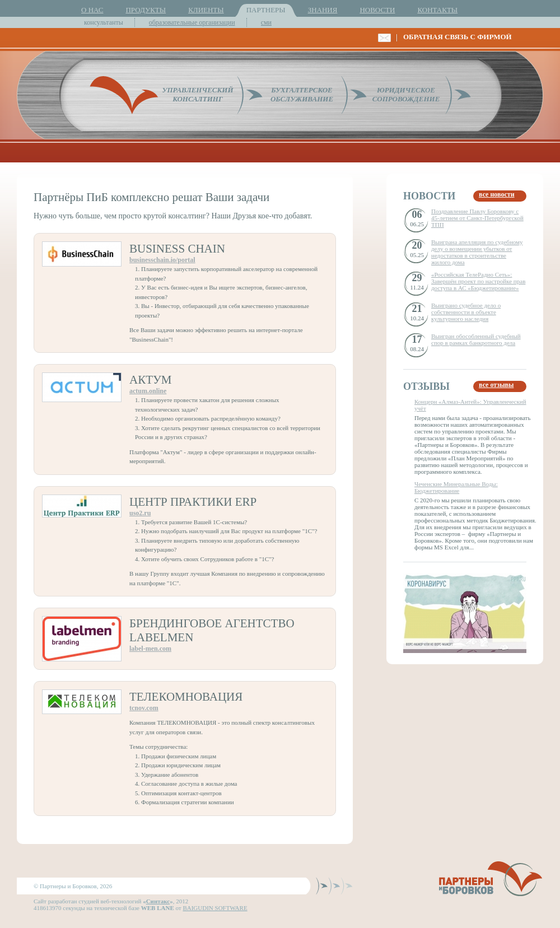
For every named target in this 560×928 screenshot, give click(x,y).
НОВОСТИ (377, 10)
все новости (497, 194)
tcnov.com (144, 708)
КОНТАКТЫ (437, 10)
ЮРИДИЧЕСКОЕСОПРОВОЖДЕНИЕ (406, 94)
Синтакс (158, 901)
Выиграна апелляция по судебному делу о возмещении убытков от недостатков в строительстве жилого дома (477, 252)
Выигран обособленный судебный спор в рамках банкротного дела (476, 339)
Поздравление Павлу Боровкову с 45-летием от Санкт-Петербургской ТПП (477, 218)
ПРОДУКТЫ (146, 10)
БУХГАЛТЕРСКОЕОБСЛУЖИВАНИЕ (302, 94)
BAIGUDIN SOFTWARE (215, 908)
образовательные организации (192, 22)
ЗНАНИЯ (323, 10)
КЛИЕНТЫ (206, 10)
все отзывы (496, 385)
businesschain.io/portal (162, 260)
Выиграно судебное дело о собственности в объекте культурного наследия (466, 312)
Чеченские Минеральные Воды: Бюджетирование (456, 487)
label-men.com (150, 649)
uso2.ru (140, 513)
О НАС (92, 10)
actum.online (148, 391)
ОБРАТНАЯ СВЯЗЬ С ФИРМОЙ (458, 37)
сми (266, 22)
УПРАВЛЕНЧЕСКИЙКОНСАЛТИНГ (197, 94)
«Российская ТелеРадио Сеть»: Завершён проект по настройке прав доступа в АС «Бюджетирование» (478, 281)
